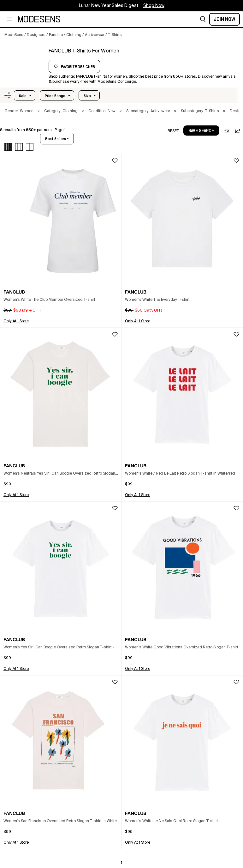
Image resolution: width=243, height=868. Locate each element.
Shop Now (154, 6)
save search (201, 131)
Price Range (55, 96)
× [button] (39, 111)
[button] (203, 19)
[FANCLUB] (24, 59)
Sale (23, 96)
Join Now (225, 19)
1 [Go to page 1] (121, 863)
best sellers (56, 139)
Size (87, 96)
